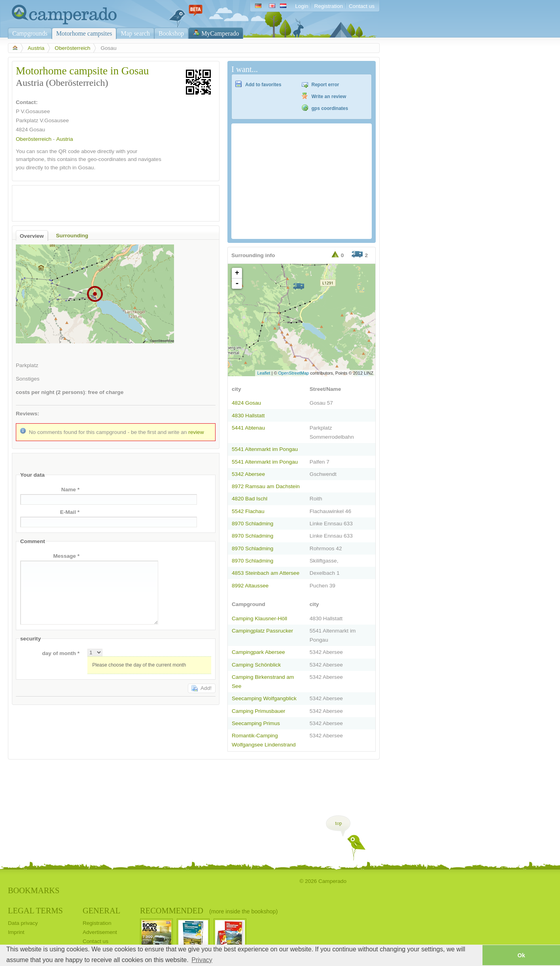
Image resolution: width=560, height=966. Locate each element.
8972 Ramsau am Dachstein (266, 486)
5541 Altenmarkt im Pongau (265, 449)
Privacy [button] (202, 960)
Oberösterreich (72, 48)
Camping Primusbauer (258, 711)
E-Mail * (70, 512)
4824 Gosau (246, 403)
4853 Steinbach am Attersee (266, 573)
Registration (328, 6)
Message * (66, 556)
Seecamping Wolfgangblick (264, 698)
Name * (70, 490)
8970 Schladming (253, 524)
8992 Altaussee (250, 586)
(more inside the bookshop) (243, 911)
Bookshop (171, 33)
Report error (325, 85)
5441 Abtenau (248, 428)
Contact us (362, 6)
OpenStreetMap (294, 373)
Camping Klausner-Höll (259, 618)
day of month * (61, 653)
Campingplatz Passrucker (262, 631)
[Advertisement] (109, 201)
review (196, 432)
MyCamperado (220, 33)
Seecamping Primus (256, 723)
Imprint (16, 932)
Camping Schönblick (256, 665)
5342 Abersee (248, 474)
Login (302, 6)
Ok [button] (521, 955)
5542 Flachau (248, 511)
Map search (135, 33)
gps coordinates (330, 108)
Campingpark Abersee (258, 652)
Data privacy (23, 923)
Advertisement (100, 932)
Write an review (329, 97)
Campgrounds (30, 33)
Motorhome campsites (84, 33)
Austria (36, 48)
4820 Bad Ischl (250, 499)
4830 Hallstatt (248, 416)
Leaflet (264, 373)
